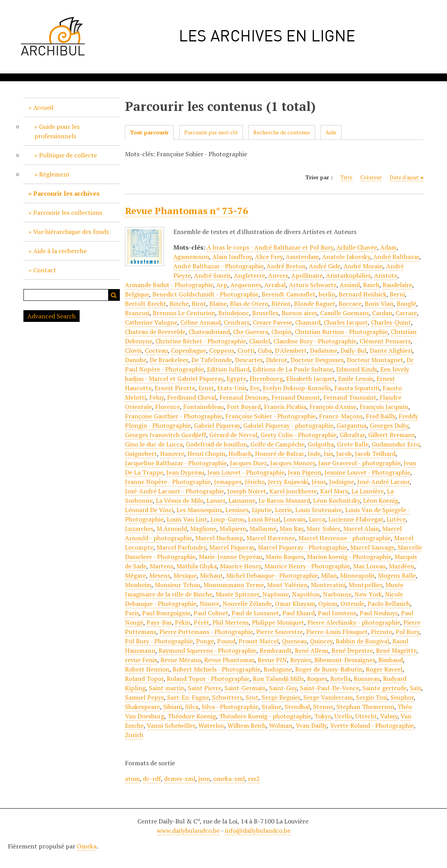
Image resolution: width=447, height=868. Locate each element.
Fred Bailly (381, 416)
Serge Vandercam (328, 697)
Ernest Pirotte (175, 388)
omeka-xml (229, 779)
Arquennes (246, 285)
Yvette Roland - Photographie (372, 725)
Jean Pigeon (305, 472)
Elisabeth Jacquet (311, 379)
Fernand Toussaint (350, 397)
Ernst (206, 388)
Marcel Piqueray (232, 547)
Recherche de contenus (282, 132)
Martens (161, 566)
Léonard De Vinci (149, 510)
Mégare (135, 575)
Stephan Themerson (365, 707)
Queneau (294, 641)
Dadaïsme (324, 350)
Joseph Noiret (247, 491)
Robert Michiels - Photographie (216, 669)
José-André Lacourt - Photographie (175, 491)
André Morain (363, 266)
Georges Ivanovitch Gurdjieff (166, 435)
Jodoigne (342, 482)
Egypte (236, 379)
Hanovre (172, 454)
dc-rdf (152, 779)
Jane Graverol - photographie (359, 463)
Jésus (319, 482)
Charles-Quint (391, 322)
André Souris (212, 275)
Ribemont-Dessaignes (345, 660)
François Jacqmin (384, 407)
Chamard (308, 322)
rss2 (254, 779)
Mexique (185, 575)
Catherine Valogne (151, 322)
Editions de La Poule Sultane (293, 369)
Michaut (211, 575)
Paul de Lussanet (255, 613)
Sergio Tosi (372, 697)
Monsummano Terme (234, 585)
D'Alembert (291, 350)
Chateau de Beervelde (155, 332)
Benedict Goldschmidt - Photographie (205, 294)
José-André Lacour (383, 482)
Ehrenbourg (266, 379)
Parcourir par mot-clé (211, 132)
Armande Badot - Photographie (169, 285)
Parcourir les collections (68, 213)
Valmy (389, 716)
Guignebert (141, 454)
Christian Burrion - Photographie (341, 332)
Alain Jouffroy (232, 257)
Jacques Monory (293, 463)
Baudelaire (397, 285)
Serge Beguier (281, 697)
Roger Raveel (384, 669)
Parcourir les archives (66, 193)
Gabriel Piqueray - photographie (288, 425)
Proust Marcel (259, 641)
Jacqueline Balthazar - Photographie (176, 463)
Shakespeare (142, 707)
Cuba (265, 350)
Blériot (281, 304)
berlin (327, 294)
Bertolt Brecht (146, 304)
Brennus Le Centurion (184, 313)
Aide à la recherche (60, 251)
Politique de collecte (68, 155)
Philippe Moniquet (278, 622)
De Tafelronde (212, 360)
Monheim (138, 585)
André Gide (325, 266)
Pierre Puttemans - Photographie (206, 632)
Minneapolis (357, 575)
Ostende (352, 604)
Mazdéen (402, 566)
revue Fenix (141, 660)
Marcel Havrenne (271, 538)
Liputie (262, 510)
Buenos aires (299, 313)
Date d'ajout (404, 177)
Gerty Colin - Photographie (298, 435)
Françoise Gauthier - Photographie (174, 416)
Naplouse (276, 594)
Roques (317, 679)
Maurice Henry (240, 566)
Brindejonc (234, 313)
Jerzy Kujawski (288, 482)
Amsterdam (302, 257)
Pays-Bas (159, 622)
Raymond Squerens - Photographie (207, 650)
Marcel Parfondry (181, 547)
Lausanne (242, 500)
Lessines (237, 510)
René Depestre (352, 650)
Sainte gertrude (385, 688)
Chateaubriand (209, 332)
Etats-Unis (232, 388)
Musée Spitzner (237, 594)
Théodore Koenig (192, 716)
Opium (328, 604)
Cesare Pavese (272, 322)
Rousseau (367, 679)
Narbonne (337, 594)
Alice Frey (269, 257)
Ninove (209, 604)
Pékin (183, 622)
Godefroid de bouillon (216, 444)
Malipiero (233, 529)
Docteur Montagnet (375, 360)
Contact (45, 270)
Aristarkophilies (348, 275)
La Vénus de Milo (180, 500)
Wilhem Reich (247, 725)
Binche (179, 304)
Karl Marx (334, 491)
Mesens (160, 575)
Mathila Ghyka (197, 566)
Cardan (382, 313)
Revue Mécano (181, 660)
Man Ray (291, 529)
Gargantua (352, 425)
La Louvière (368, 491)
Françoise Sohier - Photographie (271, 416)
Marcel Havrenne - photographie (345, 538)
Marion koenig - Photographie (349, 557)
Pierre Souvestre (280, 632)
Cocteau (156, 350)
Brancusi (137, 313)
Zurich (134, 735)
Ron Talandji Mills (278, 679)
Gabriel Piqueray (217, 425)
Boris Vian (379, 304)
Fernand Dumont (296, 397)
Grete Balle (353, 444)
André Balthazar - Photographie (218, 266)
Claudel (260, 341)
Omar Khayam (295, 604)
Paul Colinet (211, 613)
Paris (132, 613)
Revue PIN (272, 660)
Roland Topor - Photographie (208, 679)
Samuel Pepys (144, 697)
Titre (346, 177)
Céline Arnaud (200, 322)
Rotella (340, 679)
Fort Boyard (244, 407)
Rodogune (278, 669)
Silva (192, 707)
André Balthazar (396, 257)
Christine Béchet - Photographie (201, 341)
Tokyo (323, 716)
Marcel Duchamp (219, 538)
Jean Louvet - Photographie (246, 472)
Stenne (323, 707)
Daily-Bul (354, 350)
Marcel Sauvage (372, 547)
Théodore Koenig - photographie (265, 716)
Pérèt (201, 622)
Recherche (114, 295)
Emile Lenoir (356, 379)
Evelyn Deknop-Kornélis (297, 388)
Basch (371, 285)
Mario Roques (285, 557)
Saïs (416, 688)
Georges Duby (389, 425)
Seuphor (402, 697)
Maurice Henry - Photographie (307, 566)
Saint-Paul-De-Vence (329, 688)
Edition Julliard (228, 369)
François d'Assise (333, 407)
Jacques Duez (248, 463)
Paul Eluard (298, 613)
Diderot (277, 360)
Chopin (281, 332)
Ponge (205, 641)
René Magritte (396, 650)
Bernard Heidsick (362, 294)
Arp (222, 285)
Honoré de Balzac (280, 454)
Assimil (350, 285)
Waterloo (211, 725)
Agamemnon (191, 257)
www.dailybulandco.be (188, 830)
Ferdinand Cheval (192, 397)
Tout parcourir (149, 132)
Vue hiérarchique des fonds (71, 232)
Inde (314, 454)
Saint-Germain (245, 688)
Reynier (301, 660)
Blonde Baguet (315, 304)
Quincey (321, 641)
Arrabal (275, 285)
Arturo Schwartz (313, 285)
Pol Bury (407, 632)
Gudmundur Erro (396, 444)
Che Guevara (251, 332)
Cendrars (237, 322)
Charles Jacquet (346, 322)
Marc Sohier (323, 529)
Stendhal (297, 707)
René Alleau (312, 650)
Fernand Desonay (244, 397)
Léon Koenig (381, 500)
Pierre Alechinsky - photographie (354, 622)
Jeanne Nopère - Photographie (168, 482)
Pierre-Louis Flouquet (337, 632)
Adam (388, 247)
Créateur (371, 177)
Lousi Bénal (264, 519)
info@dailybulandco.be (258, 830)
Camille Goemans (345, 313)
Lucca (317, 519)
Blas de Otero (249, 304)
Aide (331, 132)
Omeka (87, 846)
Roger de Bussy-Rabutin (329, 669)
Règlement (54, 174)
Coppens (222, 350)
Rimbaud (391, 660)
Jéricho (255, 482)
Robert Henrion (147, 669)
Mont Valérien (287, 585)
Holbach (240, 454)
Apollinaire (307, 275)
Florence (167, 407)
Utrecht (366, 716)
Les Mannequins (199, 510)
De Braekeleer (169, 360)
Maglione (203, 529)
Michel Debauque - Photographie (272, 575)
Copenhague (189, 350)
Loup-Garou (228, 519)
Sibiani (173, 707)
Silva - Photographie (230, 707)
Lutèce (396, 519)
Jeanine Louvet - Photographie (367, 472)
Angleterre (249, 275)
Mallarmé (263, 529)
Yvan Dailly (311, 725)
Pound (226, 641)
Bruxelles (265, 313)
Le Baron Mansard (284, 500)
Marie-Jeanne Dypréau (231, 557)
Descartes (249, 360)
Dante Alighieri (391, 350)
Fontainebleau (203, 407)
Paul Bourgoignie (166, 613)
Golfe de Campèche (277, 444)
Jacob (344, 454)
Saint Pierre (205, 688)
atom (132, 779)
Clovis (133, 350)
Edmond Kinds (357, 369)
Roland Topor (144, 679)
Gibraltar (352, 435)
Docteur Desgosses (317, 360)
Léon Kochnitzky (337, 500)
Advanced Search (52, 316)
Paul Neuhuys (379, 613)
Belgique (137, 294)
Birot (199, 304)
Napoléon (306, 594)
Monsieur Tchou (177, 585)
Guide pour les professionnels (57, 131)
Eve (255, 388)
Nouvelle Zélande (247, 604)
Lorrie (283, 510)
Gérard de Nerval (233, 435)
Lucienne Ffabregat (356, 519)
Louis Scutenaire (319, 510)
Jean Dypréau (185, 472)
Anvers (278, 275)
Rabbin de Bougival (362, 641)
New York (368, 594)
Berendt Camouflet (289, 294)
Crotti (246, 350)
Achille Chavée (357, 247)
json (204, 779)
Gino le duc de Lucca (154, 444)
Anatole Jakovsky (346, 257)
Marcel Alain (361, 529)
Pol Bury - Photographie (159, 641)
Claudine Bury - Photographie (315, 341)
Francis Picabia (285, 407)
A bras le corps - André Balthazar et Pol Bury (270, 247)
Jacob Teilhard (375, 454)
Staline (272, 707)
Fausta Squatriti (357, 388)
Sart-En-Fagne (188, 697)
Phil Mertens (231, 622)
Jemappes (228, 482)
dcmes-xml (180, 779)
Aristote (386, 275)
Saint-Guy (283, 688)
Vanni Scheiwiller (171, 725)
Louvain (295, 519)
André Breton (286, 266)
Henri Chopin (206, 454)
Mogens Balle (397, 575)
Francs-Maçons (341, 416)
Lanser (216, 500)
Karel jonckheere (293, 491)
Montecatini (328, 585)
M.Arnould (172, 529)
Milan (329, 575)
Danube (136, 360)
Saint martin (167, 688)
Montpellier (365, 585)
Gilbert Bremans (391, 435)
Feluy (157, 397)
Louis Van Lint (187, 519)
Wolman (281, 725)
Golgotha (321, 444)
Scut (252, 697)
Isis (328, 454)
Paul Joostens (337, 613)
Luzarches (139, 529)
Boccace (350, 304)
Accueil (43, 107)
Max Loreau (369, 566)
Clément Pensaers (385, 341)
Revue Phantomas (229, 660)
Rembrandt (276, 650)
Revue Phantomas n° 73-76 (187, 211)
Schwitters (227, 697)
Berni (397, 294)
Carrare (406, 313)
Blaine (218, 304)
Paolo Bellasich (389, 604)
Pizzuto (382, 632)
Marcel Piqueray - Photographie (302, 547)
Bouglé (406, 304)
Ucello (343, 716)
